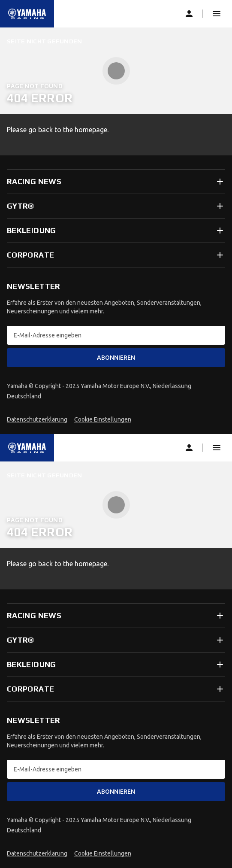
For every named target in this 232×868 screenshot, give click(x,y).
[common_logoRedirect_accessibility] (27, 14)
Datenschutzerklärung (37, 419)
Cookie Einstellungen (103, 419)
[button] (217, 14)
